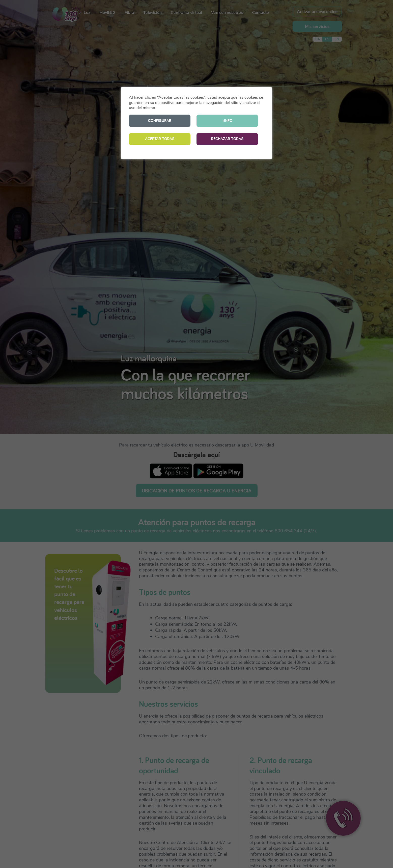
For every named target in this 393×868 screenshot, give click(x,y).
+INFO (227, 121)
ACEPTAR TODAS (160, 139)
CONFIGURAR (160, 121)
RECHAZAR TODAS (227, 139)
